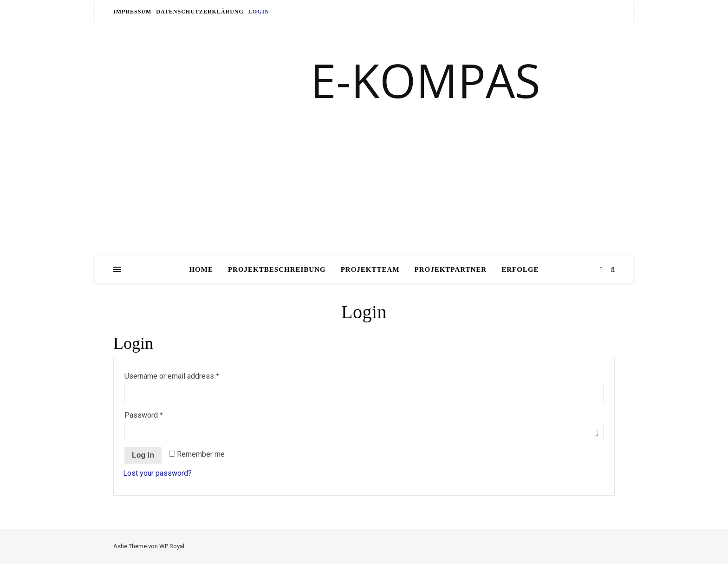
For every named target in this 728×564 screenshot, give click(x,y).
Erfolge (520, 269)
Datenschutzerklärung (200, 12)
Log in (143, 455)
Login (259, 12)
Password (144, 415)
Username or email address (172, 376)
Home (201, 269)
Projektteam (370, 269)
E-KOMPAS (425, 80)
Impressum (132, 12)
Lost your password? (157, 473)
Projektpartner (451, 269)
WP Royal (172, 546)
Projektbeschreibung (277, 269)
